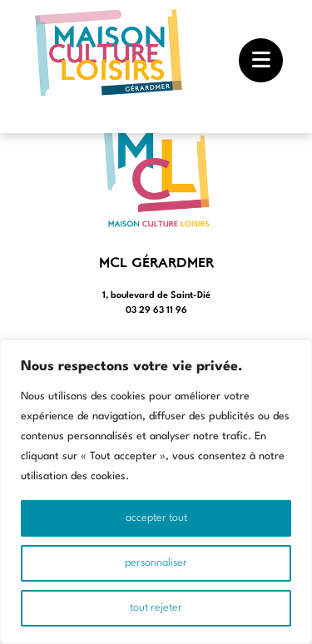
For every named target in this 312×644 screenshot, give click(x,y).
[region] (156, 492)
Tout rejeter (156, 608)
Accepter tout (156, 518)
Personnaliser (156, 563)
